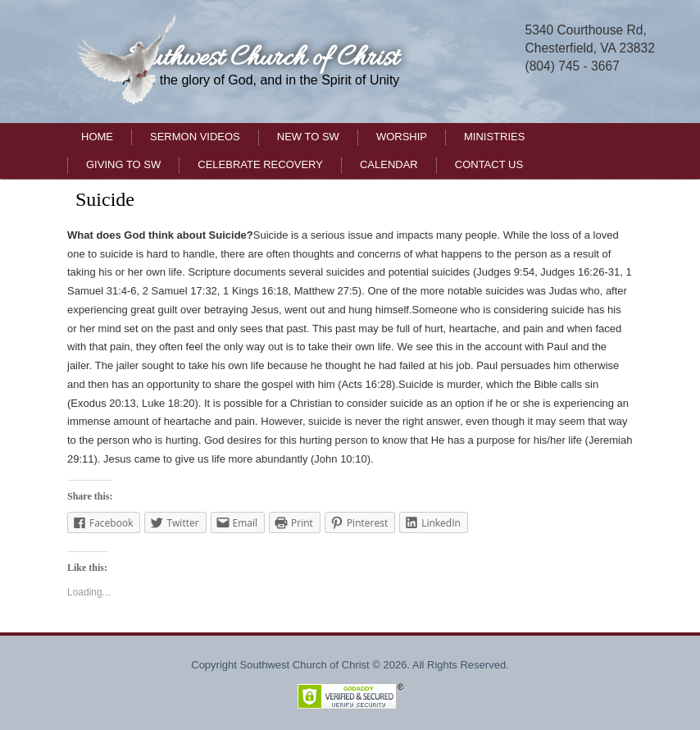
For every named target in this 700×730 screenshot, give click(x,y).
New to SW (308, 137)
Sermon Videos (195, 137)
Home (97, 137)
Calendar (389, 164)
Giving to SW (123, 164)
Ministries (494, 137)
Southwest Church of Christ (261, 59)
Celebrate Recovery (260, 164)
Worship (402, 137)
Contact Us (489, 164)
